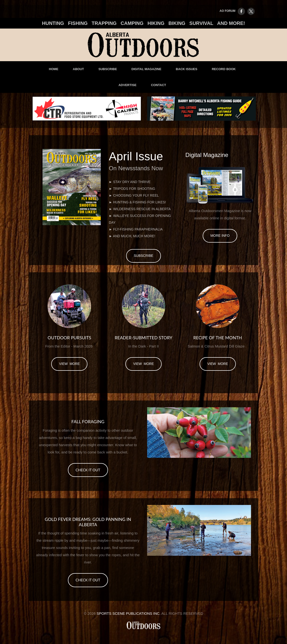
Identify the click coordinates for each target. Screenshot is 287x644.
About (78, 69)
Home (54, 69)
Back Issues (187, 69)
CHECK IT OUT (88, 470)
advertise (127, 85)
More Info (220, 236)
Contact (159, 85)
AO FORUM (227, 11)
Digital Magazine (146, 69)
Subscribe (108, 69)
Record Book (224, 69)
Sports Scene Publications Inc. (129, 613)
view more (69, 364)
